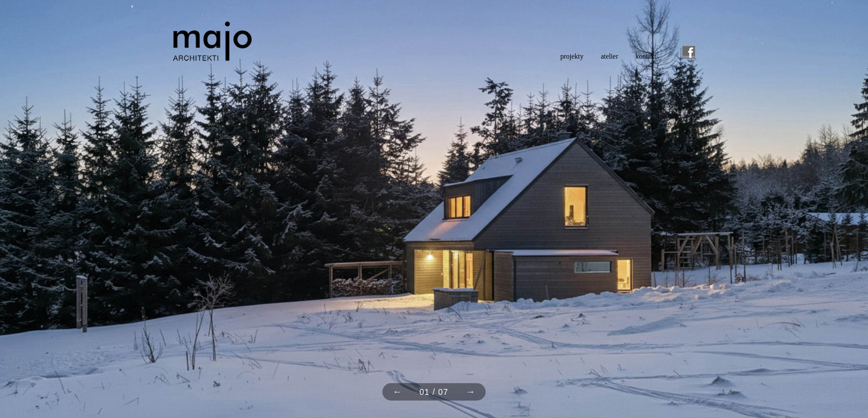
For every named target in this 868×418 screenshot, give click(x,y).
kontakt (646, 56)
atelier (610, 56)
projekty (572, 56)
